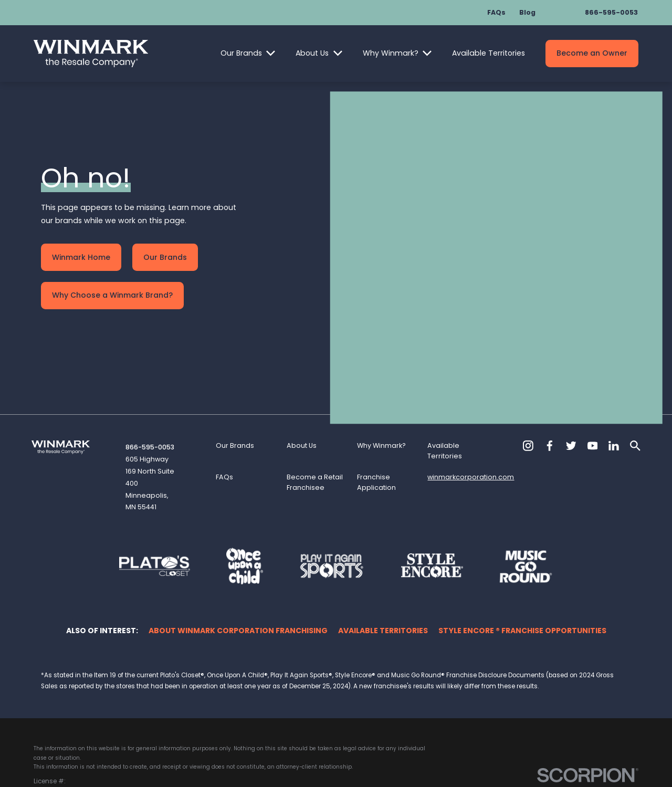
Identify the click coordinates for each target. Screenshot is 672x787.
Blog (527, 12)
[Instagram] (528, 400)
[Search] (635, 400)
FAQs (496, 12)
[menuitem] (46, 757)
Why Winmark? (391, 53)
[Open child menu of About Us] (338, 53)
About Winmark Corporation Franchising (238, 585)
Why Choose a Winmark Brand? (112, 272)
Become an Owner (592, 53)
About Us (312, 53)
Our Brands (241, 53)
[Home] (91, 54)
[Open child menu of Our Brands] (271, 53)
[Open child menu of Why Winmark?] (427, 53)
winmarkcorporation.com (471, 432)
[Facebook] (550, 400)
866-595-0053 (611, 12)
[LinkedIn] (614, 400)
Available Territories (489, 53)
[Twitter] (571, 400)
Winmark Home (81, 235)
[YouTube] (593, 400)
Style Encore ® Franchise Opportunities (522, 585)
